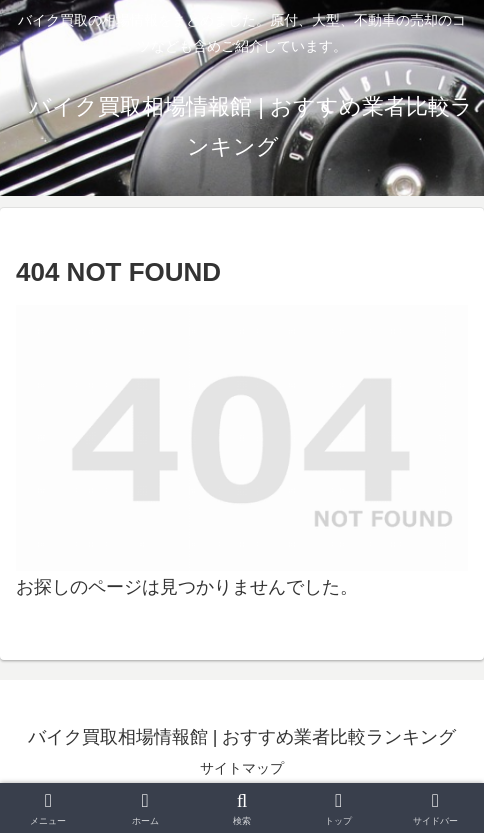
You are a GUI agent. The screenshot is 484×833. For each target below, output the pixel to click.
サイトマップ (242, 768)
